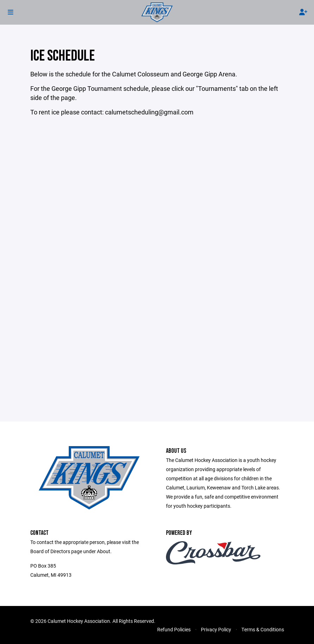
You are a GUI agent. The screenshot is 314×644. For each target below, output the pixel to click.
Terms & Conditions (263, 629)
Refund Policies (174, 629)
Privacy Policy (216, 629)
